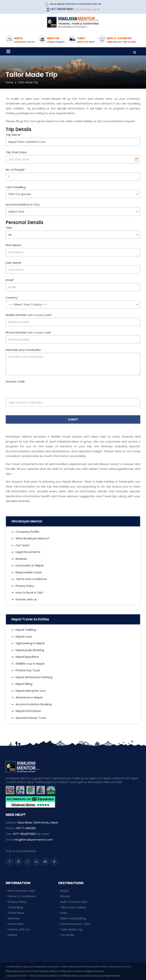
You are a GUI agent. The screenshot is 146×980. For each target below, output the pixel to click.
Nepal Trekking (26, 630)
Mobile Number (29, 315)
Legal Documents (28, 552)
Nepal (64, 891)
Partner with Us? (19, 929)
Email (10, 280)
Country (12, 298)
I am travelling (16, 187)
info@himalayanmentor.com (33, 840)
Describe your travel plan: (23, 350)
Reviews (21, 559)
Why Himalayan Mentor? (33, 538)
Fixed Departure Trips (75, 924)
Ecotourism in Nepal (29, 565)
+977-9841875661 (24, 834)
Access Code (15, 381)
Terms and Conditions (31, 579)
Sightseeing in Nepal (30, 643)
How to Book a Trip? (29, 592)
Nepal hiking (24, 684)
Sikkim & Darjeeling (73, 918)
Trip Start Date (16, 152)
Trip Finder (67, 935)
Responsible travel (29, 572)
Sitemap (14, 918)
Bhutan (65, 896)
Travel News (16, 913)
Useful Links (15, 924)
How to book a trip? (21, 891)
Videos (12, 935)
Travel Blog (15, 907)
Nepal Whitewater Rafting (34, 677)
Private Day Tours (28, 670)
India (64, 913)
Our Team (23, 545)
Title (9, 228)
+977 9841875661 (61, 9)
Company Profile (27, 532)
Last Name (14, 263)
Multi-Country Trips (74, 902)
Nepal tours (24, 637)
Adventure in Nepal (29, 697)
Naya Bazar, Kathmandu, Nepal (38, 823)
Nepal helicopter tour (31, 691)
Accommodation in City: (23, 204)
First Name (14, 245)
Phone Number (28, 332)
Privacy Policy (25, 586)
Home (10, 82)
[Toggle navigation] (8, 51)
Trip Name (14, 135)
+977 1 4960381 (25, 828)
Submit (73, 419)
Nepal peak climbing (30, 650)
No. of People (16, 170)
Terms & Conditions (22, 896)
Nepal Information (28, 711)
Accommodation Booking (34, 704)
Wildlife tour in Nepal (30, 664)
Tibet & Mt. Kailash (73, 907)
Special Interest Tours (31, 718)
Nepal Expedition (27, 657)
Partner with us (26, 599)
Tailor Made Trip (71, 929)
